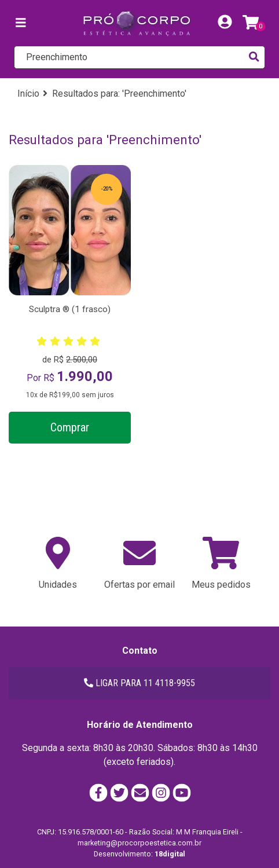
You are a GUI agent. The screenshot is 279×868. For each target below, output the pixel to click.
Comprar (70, 427)
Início (28, 94)
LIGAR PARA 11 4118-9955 (139, 683)
